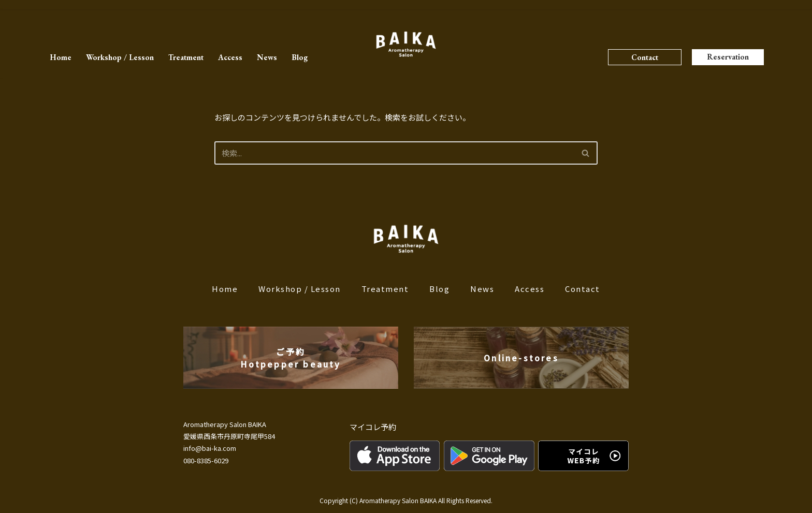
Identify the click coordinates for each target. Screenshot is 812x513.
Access (230, 57)
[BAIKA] (406, 44)
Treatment (186, 57)
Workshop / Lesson (120, 57)
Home (61, 57)
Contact (645, 57)
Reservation (728, 57)
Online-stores (521, 358)
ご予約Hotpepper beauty (291, 358)
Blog (300, 57)
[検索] (394, 153)
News (267, 57)
